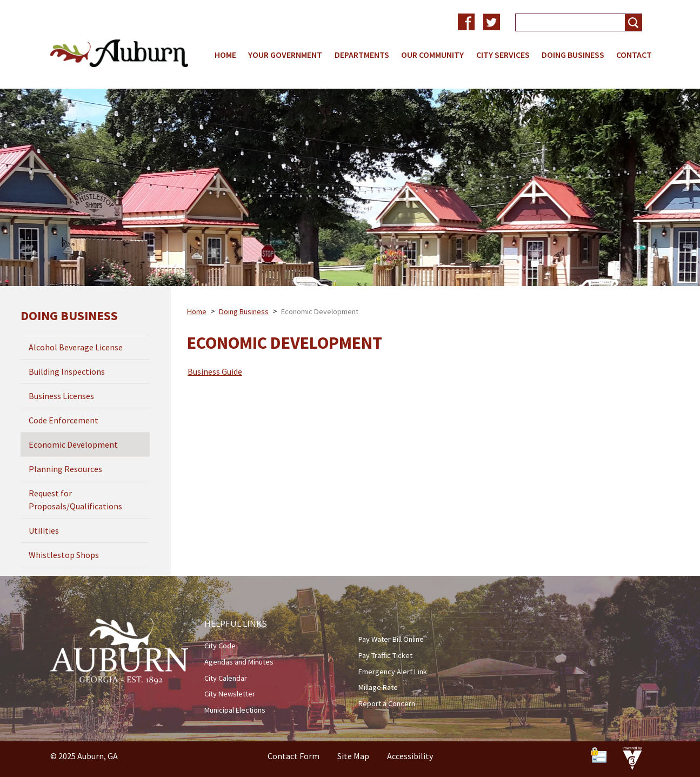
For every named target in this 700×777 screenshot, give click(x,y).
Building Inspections (67, 371)
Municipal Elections (235, 710)
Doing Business (573, 55)
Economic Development (73, 444)
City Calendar (226, 678)
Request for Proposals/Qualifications (75, 500)
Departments (362, 55)
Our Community (432, 55)
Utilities (44, 530)
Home (225, 55)
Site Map (353, 756)
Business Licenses (61, 396)
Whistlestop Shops (64, 555)
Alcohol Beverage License (76, 347)
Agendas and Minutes (239, 662)
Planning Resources (65, 469)
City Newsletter (230, 694)
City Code (220, 646)
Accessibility (410, 756)
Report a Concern (387, 703)
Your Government (285, 55)
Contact (634, 55)
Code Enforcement (64, 420)
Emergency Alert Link (393, 672)
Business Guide (215, 371)
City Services (503, 55)
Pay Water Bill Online (391, 639)
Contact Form (294, 756)
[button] (633, 22)
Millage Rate (378, 687)
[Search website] (566, 22)
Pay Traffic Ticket (385, 655)
